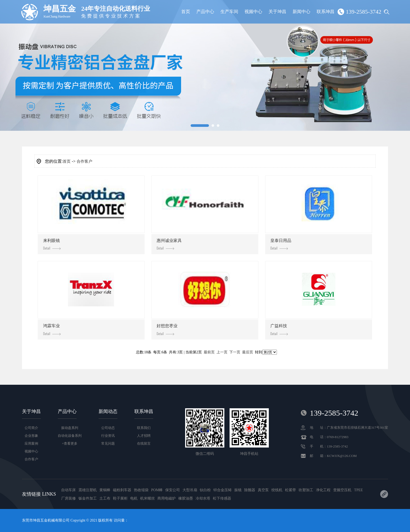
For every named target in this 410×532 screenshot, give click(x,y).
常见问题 (108, 443)
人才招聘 (144, 436)
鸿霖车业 (52, 329)
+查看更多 (70, 443)
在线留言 (144, 443)
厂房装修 (69, 498)
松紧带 (291, 490)
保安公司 (173, 490)
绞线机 (277, 490)
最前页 (209, 352)
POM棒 (157, 490)
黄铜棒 (105, 490)
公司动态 (108, 428)
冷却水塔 (203, 498)
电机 (134, 498)
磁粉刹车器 (122, 490)
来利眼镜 (52, 244)
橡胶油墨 (186, 498)
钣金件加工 (88, 498)
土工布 (105, 498)
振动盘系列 (70, 428)
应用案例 (31, 443)
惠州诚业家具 (169, 244)
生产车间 (229, 12)
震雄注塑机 (88, 490)
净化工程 (323, 490)
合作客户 (84, 161)
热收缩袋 (141, 490)
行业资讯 (108, 436)
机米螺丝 (147, 498)
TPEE (358, 490)
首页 (186, 12)
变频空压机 (342, 490)
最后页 (248, 352)
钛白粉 (205, 490)
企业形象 (31, 436)
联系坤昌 (326, 12)
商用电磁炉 (167, 498)
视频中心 (253, 12)
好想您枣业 (167, 329)
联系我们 (144, 428)
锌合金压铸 (223, 490)
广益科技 (279, 329)
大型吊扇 (190, 490)
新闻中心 (301, 12)
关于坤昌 (277, 12)
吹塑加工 (306, 490)
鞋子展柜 (120, 498)
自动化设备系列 (70, 436)
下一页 (235, 352)
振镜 (238, 490)
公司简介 (31, 428)
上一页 (222, 352)
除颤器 (250, 490)
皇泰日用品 (281, 244)
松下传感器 (222, 498)
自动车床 (69, 490)
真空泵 (263, 490)
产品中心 (205, 12)
